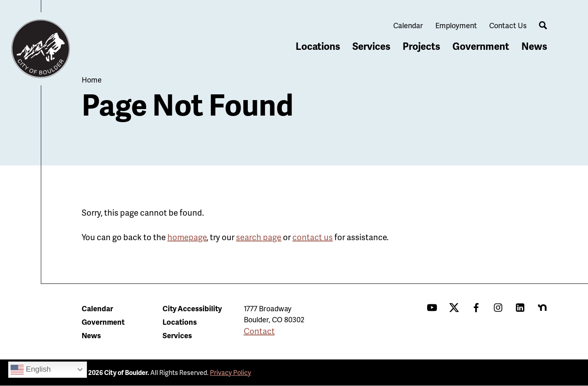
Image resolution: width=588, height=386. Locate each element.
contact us (313, 237)
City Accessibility (192, 308)
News (534, 46)
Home (92, 79)
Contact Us (508, 25)
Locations (318, 46)
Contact (259, 331)
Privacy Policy (231, 372)
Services (371, 46)
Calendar (408, 25)
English (31, 370)
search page (259, 237)
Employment (456, 25)
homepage (187, 237)
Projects (421, 46)
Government (481, 46)
